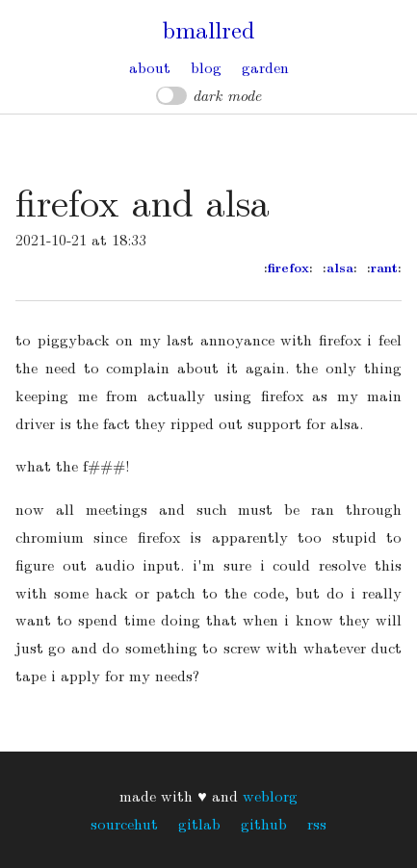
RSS (317, 823)
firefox (288, 267)
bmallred (208, 29)
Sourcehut (124, 823)
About (150, 67)
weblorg (270, 795)
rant (384, 267)
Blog (206, 67)
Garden (265, 67)
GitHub (264, 823)
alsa (340, 267)
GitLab (199, 823)
